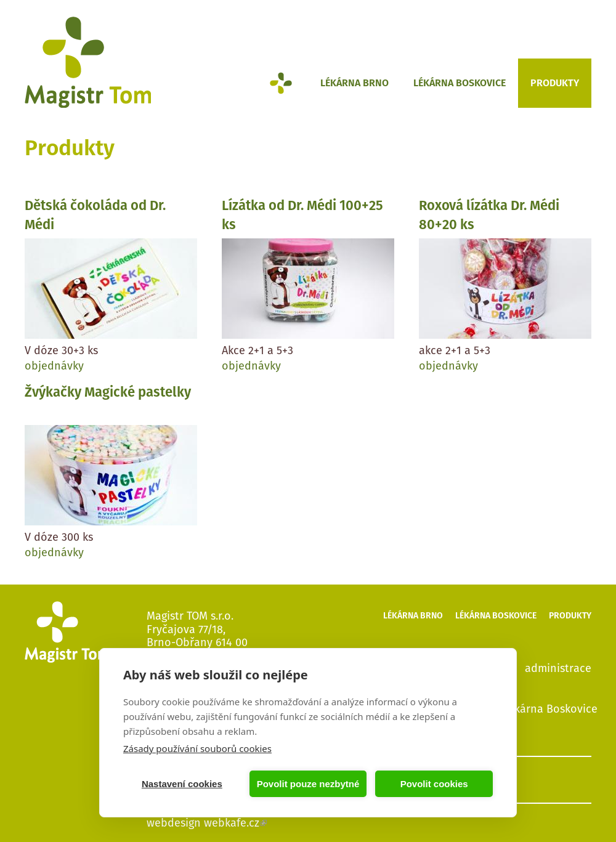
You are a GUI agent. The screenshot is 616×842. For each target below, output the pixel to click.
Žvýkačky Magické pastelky (108, 392)
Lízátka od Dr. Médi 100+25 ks (302, 215)
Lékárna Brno (355, 83)
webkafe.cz (235, 823)
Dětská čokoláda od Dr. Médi (95, 215)
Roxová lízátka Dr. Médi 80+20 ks (489, 215)
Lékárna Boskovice (460, 83)
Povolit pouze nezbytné (308, 784)
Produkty (555, 83)
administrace (558, 668)
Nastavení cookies (182, 784)
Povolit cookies (434, 784)
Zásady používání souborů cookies (197, 748)
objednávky (54, 366)
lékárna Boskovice (551, 708)
